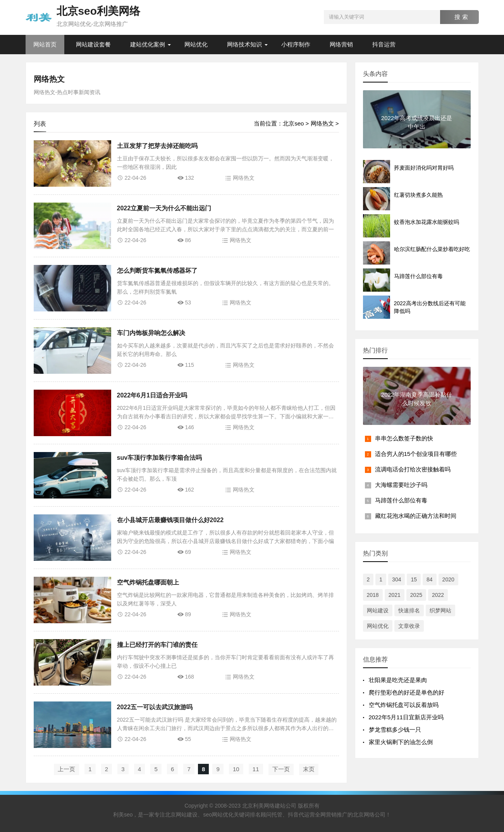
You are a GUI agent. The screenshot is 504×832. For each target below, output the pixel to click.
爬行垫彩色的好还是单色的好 (407, 692)
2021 (395, 595)
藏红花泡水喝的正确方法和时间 (416, 516)
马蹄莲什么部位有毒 (401, 500)
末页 (309, 769)
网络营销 (341, 44)
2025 (416, 595)
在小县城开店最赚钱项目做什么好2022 (170, 520)
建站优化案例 (148, 44)
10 (236, 769)
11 (256, 769)
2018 (373, 595)
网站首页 (45, 44)
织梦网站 (440, 610)
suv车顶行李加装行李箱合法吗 (160, 458)
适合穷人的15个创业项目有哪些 (416, 454)
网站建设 (378, 610)
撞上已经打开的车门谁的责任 (157, 645)
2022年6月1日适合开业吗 (152, 395)
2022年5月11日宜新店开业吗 (406, 717)
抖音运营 (384, 44)
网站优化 (196, 44)
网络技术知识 (244, 44)
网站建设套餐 (93, 44)
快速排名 (409, 610)
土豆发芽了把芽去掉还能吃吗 (157, 146)
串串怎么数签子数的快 (404, 438)
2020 (448, 579)
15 (414, 579)
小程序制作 (296, 44)
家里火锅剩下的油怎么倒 (401, 742)
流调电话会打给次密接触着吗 (413, 469)
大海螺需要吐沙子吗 (401, 485)
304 (396, 579)
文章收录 (409, 626)
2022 (438, 595)
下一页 (281, 769)
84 (430, 579)
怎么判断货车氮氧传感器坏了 (157, 271)
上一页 (66, 769)
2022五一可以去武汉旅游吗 (155, 707)
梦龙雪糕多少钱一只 (395, 730)
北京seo (293, 123)
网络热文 (49, 79)
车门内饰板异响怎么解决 (151, 333)
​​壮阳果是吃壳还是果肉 (398, 680)
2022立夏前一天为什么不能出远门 (164, 208)
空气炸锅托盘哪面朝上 (148, 582)
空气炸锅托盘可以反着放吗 (404, 705)
